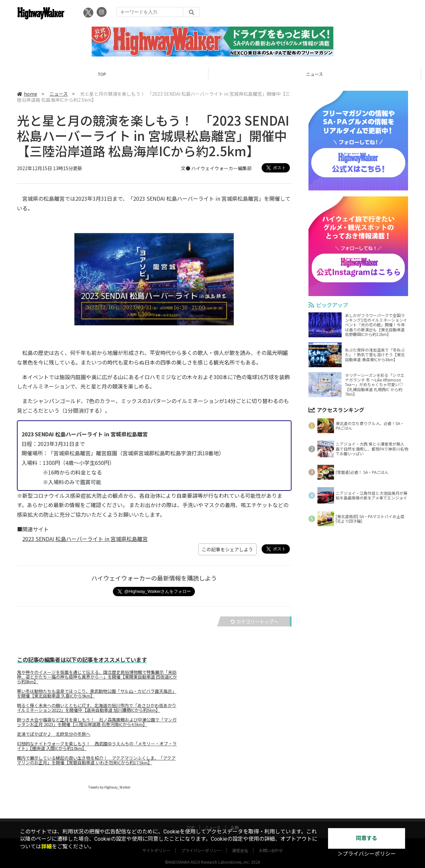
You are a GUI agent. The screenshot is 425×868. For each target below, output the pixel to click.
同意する (367, 838)
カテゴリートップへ (254, 621)
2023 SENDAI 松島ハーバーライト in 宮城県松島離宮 (85, 539)
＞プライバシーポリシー (367, 854)
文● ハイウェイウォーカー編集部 (216, 168)
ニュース (319, 74)
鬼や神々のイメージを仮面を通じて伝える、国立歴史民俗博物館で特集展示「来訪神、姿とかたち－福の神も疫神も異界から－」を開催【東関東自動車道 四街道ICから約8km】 (97, 677)
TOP (106, 74)
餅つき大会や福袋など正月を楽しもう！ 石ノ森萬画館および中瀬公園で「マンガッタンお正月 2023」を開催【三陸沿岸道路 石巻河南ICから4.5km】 (97, 722)
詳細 (46, 847)
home (27, 94)
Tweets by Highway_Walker (109, 787)
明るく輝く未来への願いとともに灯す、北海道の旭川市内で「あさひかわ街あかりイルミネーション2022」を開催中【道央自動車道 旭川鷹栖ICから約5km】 (97, 708)
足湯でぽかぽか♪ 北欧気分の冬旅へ (54, 734)
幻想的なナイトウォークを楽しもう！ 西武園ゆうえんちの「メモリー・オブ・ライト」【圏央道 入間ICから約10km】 (97, 746)
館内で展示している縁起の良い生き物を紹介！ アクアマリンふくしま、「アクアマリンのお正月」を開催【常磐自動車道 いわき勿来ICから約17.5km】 (96, 760)
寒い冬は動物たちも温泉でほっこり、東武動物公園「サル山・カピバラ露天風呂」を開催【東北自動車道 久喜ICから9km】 (97, 694)
